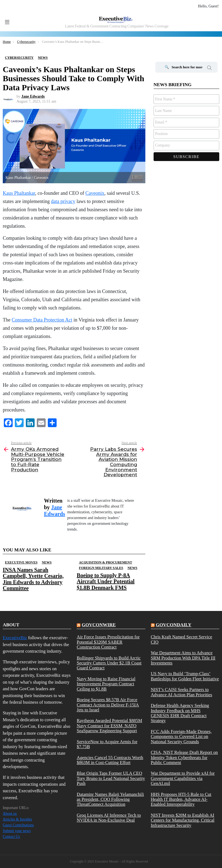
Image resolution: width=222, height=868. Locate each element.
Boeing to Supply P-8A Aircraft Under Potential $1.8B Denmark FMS (106, 581)
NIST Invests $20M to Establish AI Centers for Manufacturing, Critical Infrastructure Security (183, 820)
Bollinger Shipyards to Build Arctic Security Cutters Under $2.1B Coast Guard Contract (109, 663)
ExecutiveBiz (15, 638)
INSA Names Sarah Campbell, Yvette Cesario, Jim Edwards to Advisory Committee (33, 579)
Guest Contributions (18, 825)
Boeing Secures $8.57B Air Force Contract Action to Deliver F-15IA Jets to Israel (108, 705)
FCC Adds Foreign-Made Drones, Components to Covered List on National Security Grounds (181, 737)
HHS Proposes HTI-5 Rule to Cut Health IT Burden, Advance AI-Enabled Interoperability (181, 800)
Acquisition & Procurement (105, 562)
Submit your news (17, 831)
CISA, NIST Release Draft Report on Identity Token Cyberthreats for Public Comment (184, 758)
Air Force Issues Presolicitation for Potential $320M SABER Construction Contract (108, 642)
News (47, 562)
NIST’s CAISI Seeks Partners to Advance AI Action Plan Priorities (182, 692)
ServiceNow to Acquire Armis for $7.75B (107, 744)
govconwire (99, 625)
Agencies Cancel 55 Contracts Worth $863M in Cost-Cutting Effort (110, 760)
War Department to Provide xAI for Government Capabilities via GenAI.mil (183, 778)
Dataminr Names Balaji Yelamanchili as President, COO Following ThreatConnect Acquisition (110, 800)
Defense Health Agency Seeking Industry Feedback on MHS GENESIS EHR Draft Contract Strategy (180, 713)
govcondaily (174, 625)
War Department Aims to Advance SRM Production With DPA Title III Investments (183, 658)
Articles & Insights (17, 819)
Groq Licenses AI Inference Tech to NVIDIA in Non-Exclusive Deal (109, 818)
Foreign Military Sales (101, 568)
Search (209, 69)
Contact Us (11, 837)
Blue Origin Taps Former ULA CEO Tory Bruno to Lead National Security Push (111, 778)
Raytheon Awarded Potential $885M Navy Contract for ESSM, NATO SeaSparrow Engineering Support (109, 726)
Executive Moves (21, 562)
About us (10, 814)
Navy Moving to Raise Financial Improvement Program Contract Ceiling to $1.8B (106, 684)
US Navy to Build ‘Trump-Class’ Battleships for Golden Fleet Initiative (185, 676)
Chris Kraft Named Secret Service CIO (182, 639)
